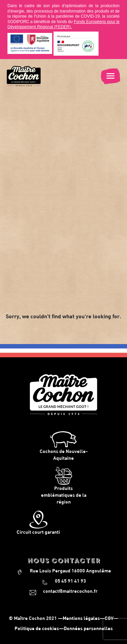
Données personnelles (88, 628)
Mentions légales (81, 618)
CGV (109, 618)
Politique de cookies (37, 628)
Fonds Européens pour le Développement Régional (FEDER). (63, 24)
